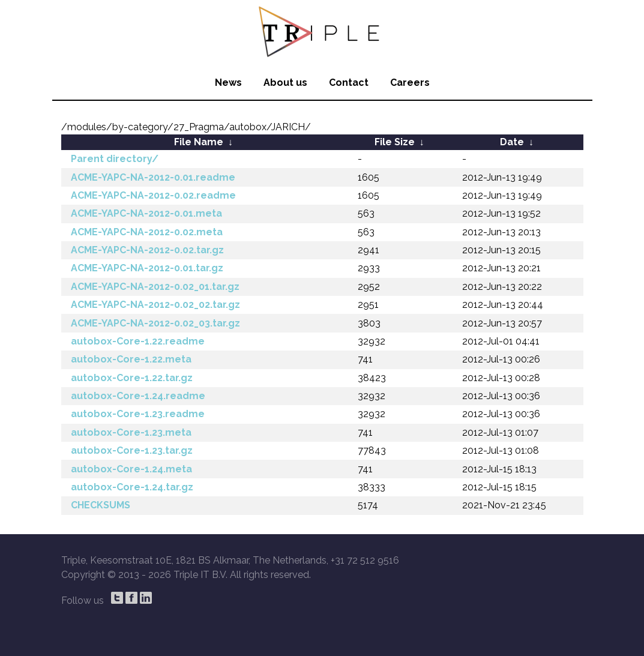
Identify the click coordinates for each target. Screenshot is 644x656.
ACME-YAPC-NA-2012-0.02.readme (153, 195)
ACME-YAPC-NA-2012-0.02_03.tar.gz (155, 323)
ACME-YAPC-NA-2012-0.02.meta (147, 232)
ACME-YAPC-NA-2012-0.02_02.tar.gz (155, 305)
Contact (349, 83)
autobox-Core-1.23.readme (138, 414)
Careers (410, 83)
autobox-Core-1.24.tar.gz (132, 487)
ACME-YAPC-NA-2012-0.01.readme (153, 177)
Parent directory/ (115, 159)
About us (285, 83)
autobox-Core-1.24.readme (138, 396)
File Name (199, 142)
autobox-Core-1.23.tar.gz (132, 450)
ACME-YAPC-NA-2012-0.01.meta (146, 213)
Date (512, 142)
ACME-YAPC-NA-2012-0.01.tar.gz (147, 268)
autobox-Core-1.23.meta (131, 432)
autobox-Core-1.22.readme (138, 341)
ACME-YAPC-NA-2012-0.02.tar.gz (147, 250)
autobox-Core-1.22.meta (131, 359)
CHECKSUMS (101, 505)
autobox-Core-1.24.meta (131, 469)
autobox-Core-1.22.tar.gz (132, 378)
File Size (395, 142)
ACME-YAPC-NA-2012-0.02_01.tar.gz (155, 287)
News (228, 83)
